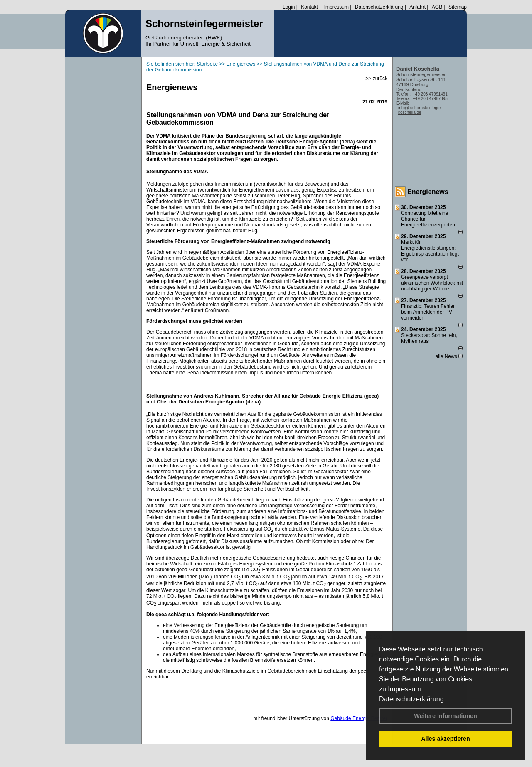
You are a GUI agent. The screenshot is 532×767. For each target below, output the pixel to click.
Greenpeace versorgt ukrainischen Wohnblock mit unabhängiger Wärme (432, 283)
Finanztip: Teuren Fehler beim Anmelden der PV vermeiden (428, 312)
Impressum (404, 689)
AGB (437, 7)
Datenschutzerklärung (411, 699)
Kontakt (309, 7)
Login (289, 7)
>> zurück (376, 79)
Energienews (428, 192)
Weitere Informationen (446, 716)
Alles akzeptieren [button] (446, 739)
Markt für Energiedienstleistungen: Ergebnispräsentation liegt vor (430, 251)
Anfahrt (417, 7)
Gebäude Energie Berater (359, 718)
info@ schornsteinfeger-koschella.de (420, 110)
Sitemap (458, 7)
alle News (449, 356)
